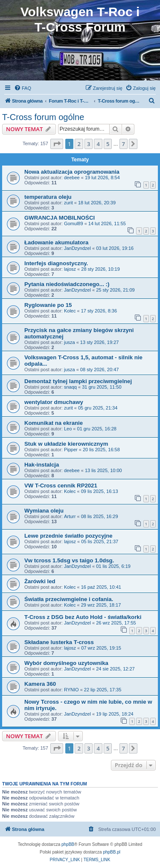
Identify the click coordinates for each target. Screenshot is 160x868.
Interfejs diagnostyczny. (56, 263)
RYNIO (71, 690)
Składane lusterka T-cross (59, 642)
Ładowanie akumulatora (56, 242)
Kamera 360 (40, 684)
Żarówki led (40, 581)
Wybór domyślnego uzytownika (66, 663)
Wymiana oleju (44, 511)
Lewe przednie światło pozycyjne (68, 536)
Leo (68, 429)
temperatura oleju (48, 197)
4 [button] (98, 144)
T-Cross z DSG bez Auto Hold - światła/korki (83, 617)
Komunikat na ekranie (54, 423)
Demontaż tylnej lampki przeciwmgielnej (78, 381)
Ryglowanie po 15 (48, 305)
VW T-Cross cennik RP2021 (61, 486)
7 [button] (124, 144)
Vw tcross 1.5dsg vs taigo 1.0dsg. (69, 560)
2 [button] (79, 144)
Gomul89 (74, 223)
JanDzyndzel (77, 248)
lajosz (70, 269)
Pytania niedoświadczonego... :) (67, 284)
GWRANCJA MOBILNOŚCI (60, 218)
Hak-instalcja (42, 465)
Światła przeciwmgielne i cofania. (69, 599)
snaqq (70, 387)
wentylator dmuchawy (54, 402)
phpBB (68, 844)
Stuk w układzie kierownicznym (66, 444)
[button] (57, 144)
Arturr (70, 516)
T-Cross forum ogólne (43, 117)
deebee (72, 178)
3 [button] (89, 144)
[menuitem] (23, 88)
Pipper (71, 450)
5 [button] (108, 144)
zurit (68, 203)
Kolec (70, 311)
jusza (70, 342)
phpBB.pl (112, 852)
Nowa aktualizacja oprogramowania (72, 172)
